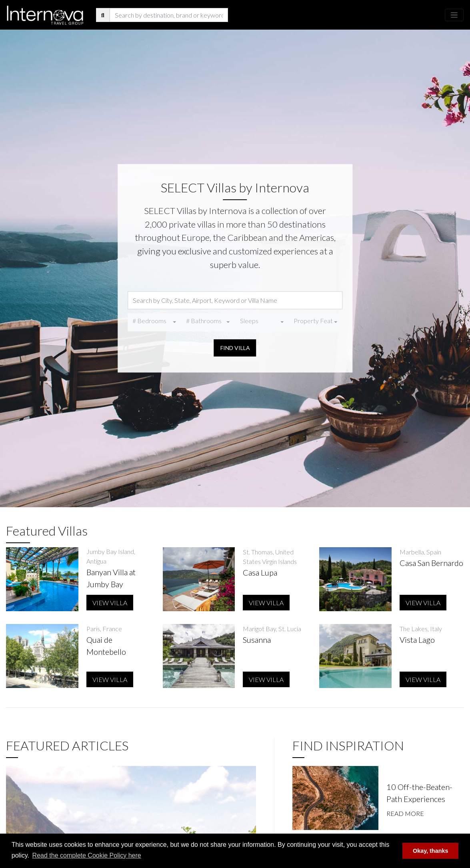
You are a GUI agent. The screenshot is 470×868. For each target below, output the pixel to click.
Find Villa (235, 348)
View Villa (110, 603)
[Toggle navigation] (454, 15)
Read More (405, 813)
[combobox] (154, 322)
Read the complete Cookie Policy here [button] (87, 855)
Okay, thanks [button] (431, 851)
